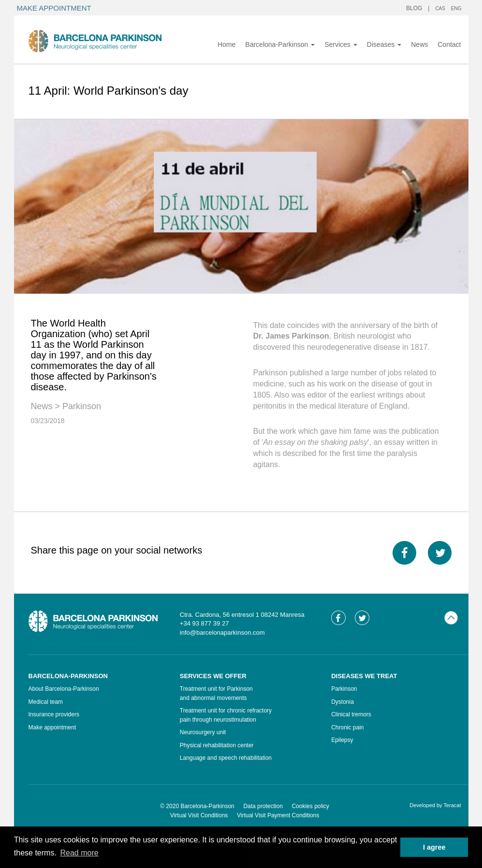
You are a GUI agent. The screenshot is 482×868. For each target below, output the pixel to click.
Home (226, 44)
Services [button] (341, 44)
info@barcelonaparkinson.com (222, 633)
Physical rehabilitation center (217, 745)
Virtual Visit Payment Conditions (278, 815)
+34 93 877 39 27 (204, 623)
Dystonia (343, 702)
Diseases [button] (384, 44)
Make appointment (52, 727)
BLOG (414, 8)
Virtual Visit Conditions (199, 815)
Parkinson (82, 406)
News (419, 44)
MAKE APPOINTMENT (54, 8)
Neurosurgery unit (203, 732)
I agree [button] (434, 847)
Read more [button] (79, 853)
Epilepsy (342, 740)
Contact (449, 44)
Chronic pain (347, 727)
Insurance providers (54, 714)
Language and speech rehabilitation (226, 758)
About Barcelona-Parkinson (64, 689)
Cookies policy (310, 806)
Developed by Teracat (435, 805)
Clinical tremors (351, 714)
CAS (440, 8)
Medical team (46, 702)
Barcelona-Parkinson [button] (280, 44)
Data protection (263, 806)
